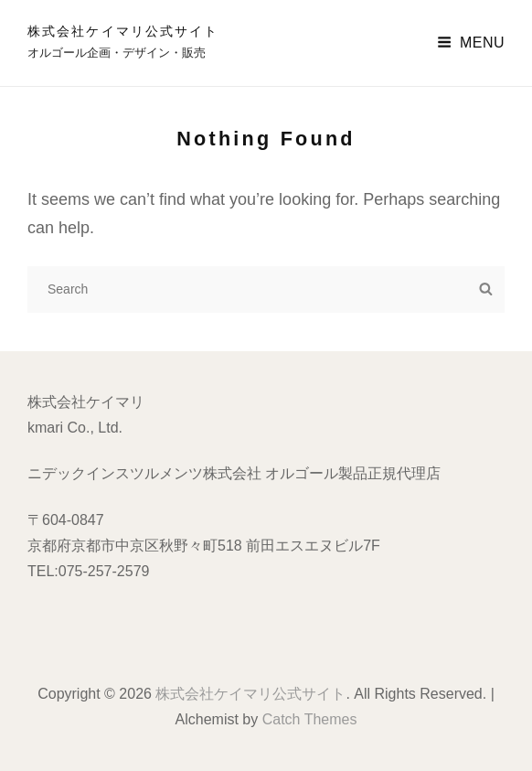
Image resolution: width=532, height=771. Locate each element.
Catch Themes (310, 719)
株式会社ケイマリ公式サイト (123, 31)
